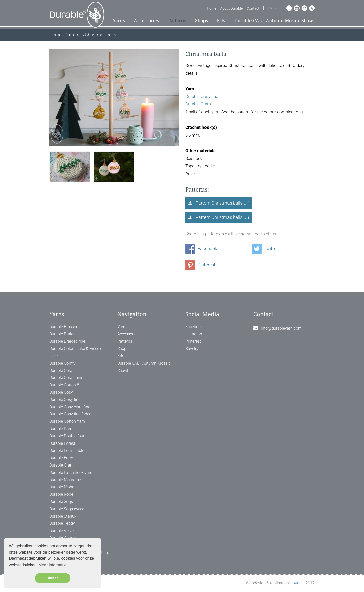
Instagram (194, 334)
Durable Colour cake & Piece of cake (76, 352)
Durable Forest (62, 443)
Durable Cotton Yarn (67, 421)
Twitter (265, 249)
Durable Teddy (62, 523)
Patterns (177, 21)
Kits (221, 21)
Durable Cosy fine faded (70, 414)
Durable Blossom (64, 327)
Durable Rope (61, 494)
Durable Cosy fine (202, 96)
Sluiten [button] (53, 578)
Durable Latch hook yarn (71, 472)
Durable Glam (198, 104)
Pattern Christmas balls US (222, 217)
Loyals (297, 583)
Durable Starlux (63, 516)
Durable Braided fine (67, 341)
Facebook (201, 249)
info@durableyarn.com (281, 328)
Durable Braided (63, 334)
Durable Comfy (62, 363)
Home (211, 8)
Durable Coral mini (66, 378)
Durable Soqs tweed (67, 509)
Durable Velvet (62, 531)
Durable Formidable (67, 450)
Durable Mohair (63, 487)
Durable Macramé (65, 480)
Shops (201, 21)
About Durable (231, 8)
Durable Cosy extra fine (70, 407)
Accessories (146, 21)
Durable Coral (61, 371)
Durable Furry (61, 458)
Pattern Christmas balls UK (222, 203)
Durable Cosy (61, 392)
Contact (253, 8)
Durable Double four (67, 436)
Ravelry (192, 348)
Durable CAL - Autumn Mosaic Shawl (275, 21)
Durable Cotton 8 (64, 385)
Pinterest (200, 265)
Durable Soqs (61, 502)
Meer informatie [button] (52, 565)
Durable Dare (61, 429)
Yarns (119, 21)
